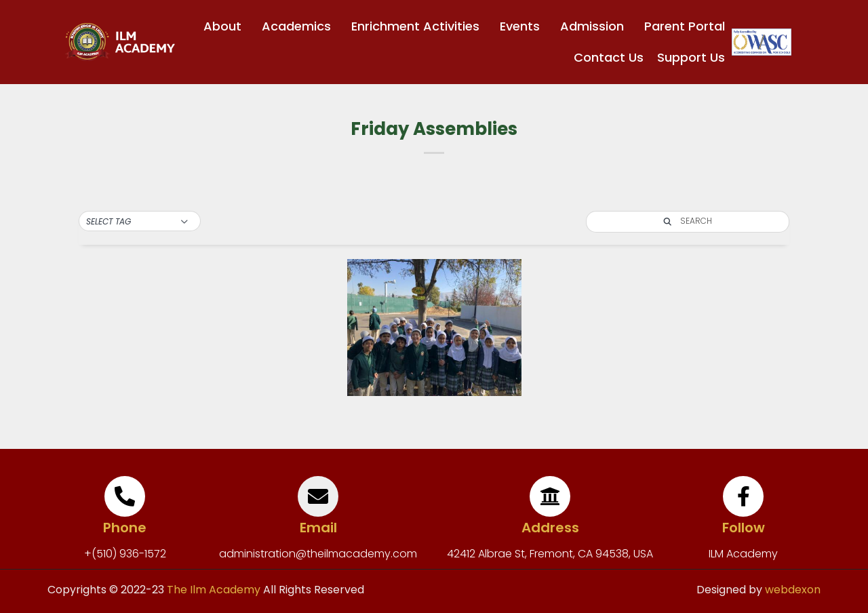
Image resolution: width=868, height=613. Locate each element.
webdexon (793, 590)
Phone (125, 528)
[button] (140, 222)
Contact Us (609, 57)
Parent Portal (685, 26)
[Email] (318, 496)
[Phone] (125, 496)
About (226, 26)
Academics (300, 26)
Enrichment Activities (419, 26)
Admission (595, 26)
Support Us (691, 57)
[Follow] (743, 496)
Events (523, 26)
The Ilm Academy (212, 590)
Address (550, 528)
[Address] (550, 496)
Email (318, 528)
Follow (744, 528)
